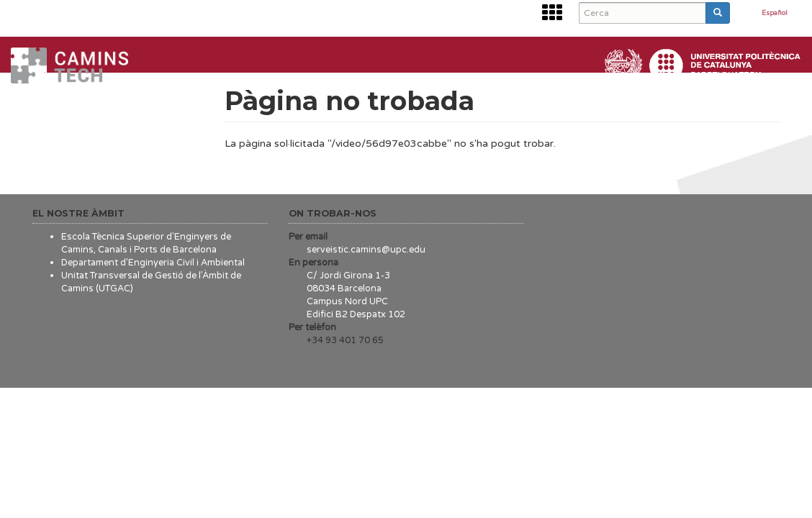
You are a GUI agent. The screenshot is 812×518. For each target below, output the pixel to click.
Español (775, 14)
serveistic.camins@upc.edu (366, 250)
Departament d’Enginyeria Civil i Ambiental (153, 263)
